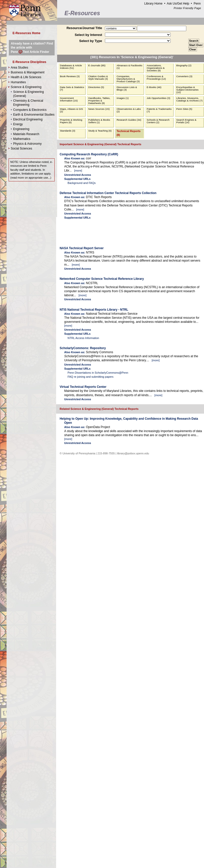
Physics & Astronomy (27, 144)
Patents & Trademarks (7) (159, 110)
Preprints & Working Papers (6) (71, 121)
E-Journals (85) (97, 65)
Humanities (18, 82)
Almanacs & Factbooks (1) (129, 67)
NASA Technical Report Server (82, 248)
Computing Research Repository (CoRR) (89, 154)
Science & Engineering (33, 115)
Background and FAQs (82, 183)
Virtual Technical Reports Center (83, 387)
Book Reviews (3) (70, 76)
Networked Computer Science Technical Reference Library (102, 279)
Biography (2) (184, 65)
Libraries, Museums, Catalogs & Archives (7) (189, 99)
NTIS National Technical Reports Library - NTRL (94, 310)
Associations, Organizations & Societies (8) (156, 68)
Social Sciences (21, 149)
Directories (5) (96, 87)
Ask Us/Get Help (178, 4)
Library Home (153, 4)
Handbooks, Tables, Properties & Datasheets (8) (99, 101)
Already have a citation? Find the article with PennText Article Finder (32, 48)
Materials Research (26, 134)
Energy (18, 124)
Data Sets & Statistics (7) (72, 88)
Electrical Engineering (28, 119)
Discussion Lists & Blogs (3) (127, 88)
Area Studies (19, 68)
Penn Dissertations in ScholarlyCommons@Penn (98, 373)
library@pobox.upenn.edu (133, 453)
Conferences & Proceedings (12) (156, 78)
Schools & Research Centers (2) (158, 121)
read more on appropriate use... (31, 178)
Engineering (21, 129)
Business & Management (27, 72)
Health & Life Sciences (26, 77)
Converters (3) (184, 76)
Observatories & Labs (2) (129, 110)
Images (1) (123, 98)
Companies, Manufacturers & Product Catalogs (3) (128, 79)
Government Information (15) (69, 99)
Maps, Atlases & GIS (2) (71, 110)
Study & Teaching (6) (100, 131)
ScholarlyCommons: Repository (83, 348)
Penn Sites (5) (184, 109)
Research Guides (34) (129, 120)
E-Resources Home (27, 33)
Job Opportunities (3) (158, 98)
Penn (197, 4)
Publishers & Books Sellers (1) (99, 121)
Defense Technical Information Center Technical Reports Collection (108, 193)
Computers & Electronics (30, 110)
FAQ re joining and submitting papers (90, 377)
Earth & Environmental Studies (34, 115)
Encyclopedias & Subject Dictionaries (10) (187, 90)
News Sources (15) (99, 109)
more (78, 171)
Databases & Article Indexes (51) (71, 67)
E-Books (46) (154, 87)
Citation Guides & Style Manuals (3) (98, 78)
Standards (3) (67, 131)
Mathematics (22, 139)
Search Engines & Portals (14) (186, 121)
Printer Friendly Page (187, 8)
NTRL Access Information (83, 338)
